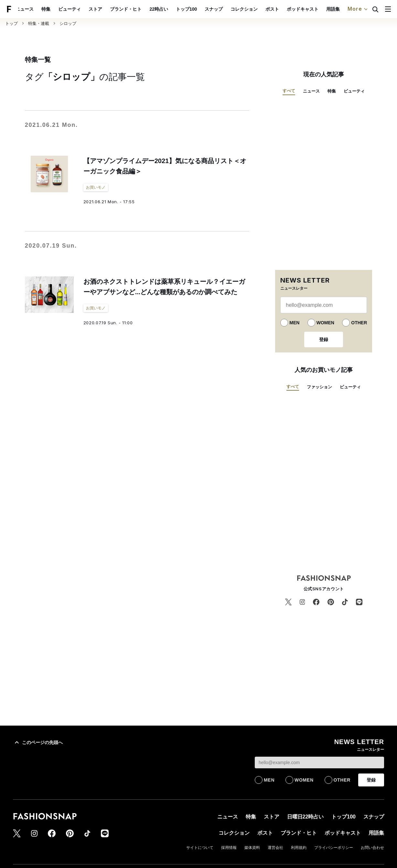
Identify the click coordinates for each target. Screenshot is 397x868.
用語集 (348, 9)
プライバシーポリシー (334, 848)
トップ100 (201, 9)
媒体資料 (252, 848)
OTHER (359, 323)
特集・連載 (39, 23)
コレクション (259, 9)
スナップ (229, 9)
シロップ (68, 23)
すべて (289, 91)
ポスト (287, 9)
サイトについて (200, 848)
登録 (324, 339)
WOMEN (325, 323)
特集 (61, 9)
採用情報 (229, 848)
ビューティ (85, 9)
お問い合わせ (372, 848)
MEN (294, 323)
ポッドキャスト (317, 9)
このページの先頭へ (38, 742)
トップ (11, 23)
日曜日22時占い (306, 817)
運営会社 (275, 848)
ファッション (319, 387)
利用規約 (299, 848)
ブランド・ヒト (141, 9)
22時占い (174, 9)
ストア (111, 9)
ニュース (40, 9)
